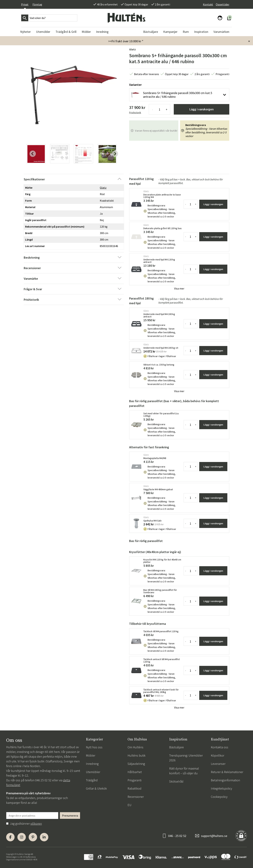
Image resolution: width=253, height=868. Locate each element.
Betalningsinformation (225, 780)
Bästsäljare (176, 747)
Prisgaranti (134, 780)
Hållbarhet (135, 772)
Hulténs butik (137, 755)
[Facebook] (10, 837)
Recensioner (136, 797)
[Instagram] (22, 837)
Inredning (92, 764)
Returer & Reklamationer (227, 772)
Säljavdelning (136, 764)
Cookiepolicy (219, 797)
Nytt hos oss (94, 747)
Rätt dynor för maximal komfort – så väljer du (184, 771)
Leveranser (218, 764)
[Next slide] (115, 154)
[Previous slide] (33, 154)
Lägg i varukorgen (202, 109)
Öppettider (223, 4)
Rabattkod (134, 788)
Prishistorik (135, 112)
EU (129, 805)
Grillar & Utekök (96, 788)
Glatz (132, 49)
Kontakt (208, 4)
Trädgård (92, 780)
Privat (25, 4)
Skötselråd (176, 781)
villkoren (36, 824)
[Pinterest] (33, 837)
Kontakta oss (220, 747)
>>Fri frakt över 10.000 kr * (126, 41)
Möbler (91, 755)
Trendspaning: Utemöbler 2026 (186, 758)
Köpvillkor (218, 755)
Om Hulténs (135, 747)
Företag (37, 4)
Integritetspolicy (221, 788)
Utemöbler (93, 772)
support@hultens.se (214, 836)
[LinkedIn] (44, 837)
